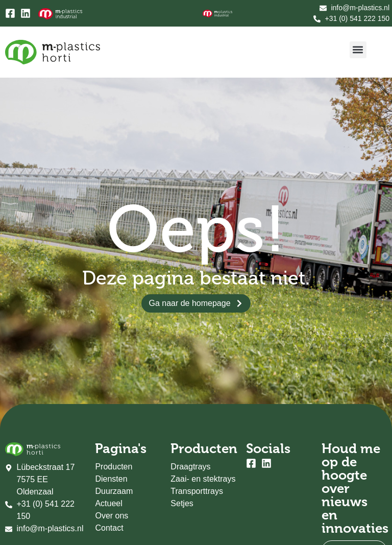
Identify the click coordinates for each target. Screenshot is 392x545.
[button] (358, 50)
